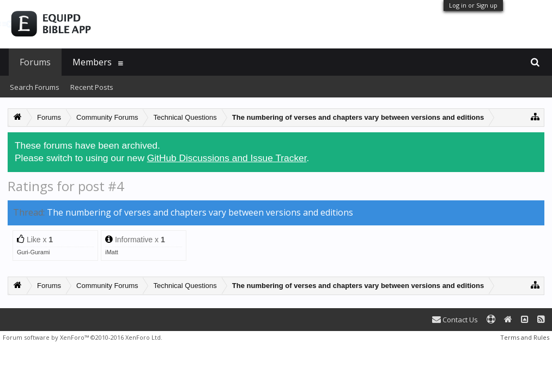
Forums (35, 62)
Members (92, 62)
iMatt (112, 252)
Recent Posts (92, 87)
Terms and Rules (525, 337)
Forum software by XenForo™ (83, 337)
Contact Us (455, 320)
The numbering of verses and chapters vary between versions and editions (200, 212)
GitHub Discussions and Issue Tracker (227, 158)
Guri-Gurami (34, 252)
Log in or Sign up (473, 5)
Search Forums (35, 87)
